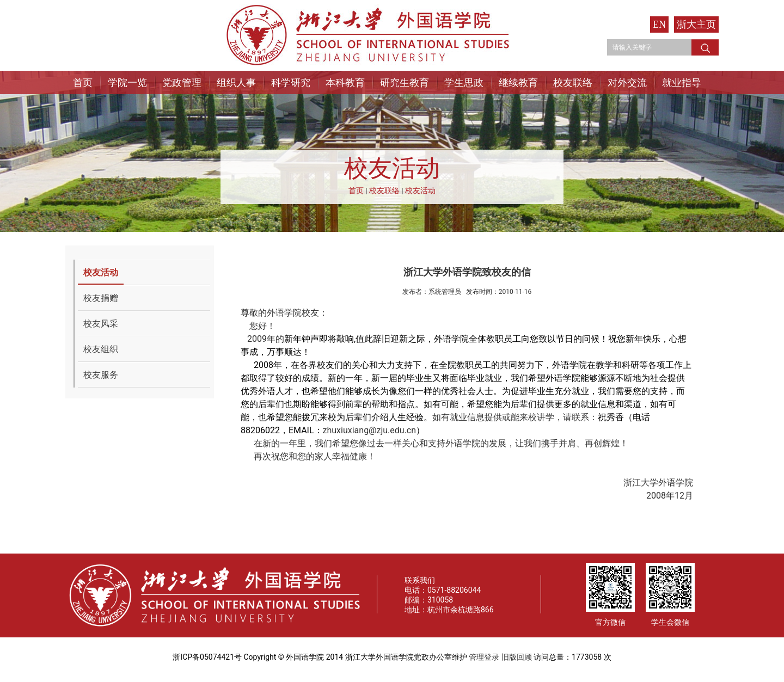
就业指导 (682, 82)
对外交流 (627, 82)
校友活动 (420, 191)
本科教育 (345, 82)
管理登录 (484, 657)
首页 (83, 82)
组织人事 (236, 82)
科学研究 (291, 82)
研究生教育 (405, 82)
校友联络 (573, 82)
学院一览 (127, 82)
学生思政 (464, 82)
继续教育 (518, 82)
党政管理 (182, 82)
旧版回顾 (517, 657)
